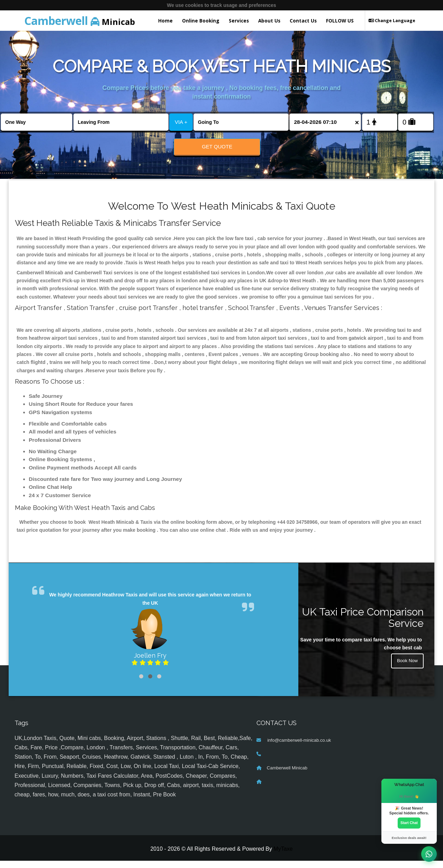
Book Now (407, 669)
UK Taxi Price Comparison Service (363, 624)
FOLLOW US (340, 21)
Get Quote (217, 147)
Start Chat (409, 823)
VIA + (181, 122)
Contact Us (303, 21)
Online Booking (201, 21)
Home (165, 21)
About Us (269, 21)
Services (239, 21)
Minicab (80, 21)
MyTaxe (283, 856)
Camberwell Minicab (287, 775)
